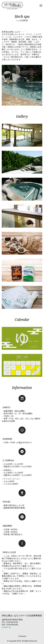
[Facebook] (22, 636)
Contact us (6, 627)
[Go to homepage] (12, 6)
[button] (41, 6)
